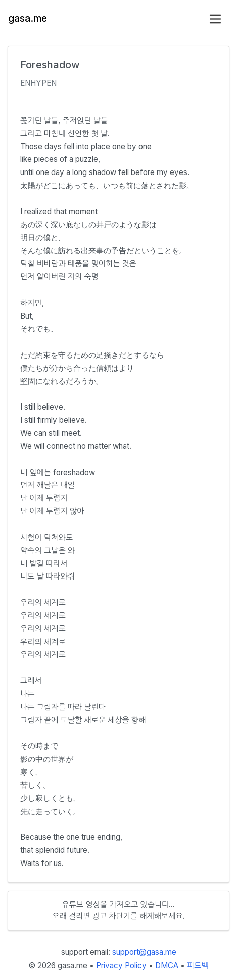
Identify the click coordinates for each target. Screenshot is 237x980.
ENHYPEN (38, 83)
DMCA (167, 966)
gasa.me (28, 18)
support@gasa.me (144, 952)
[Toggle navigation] (216, 19)
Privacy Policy (121, 966)
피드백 (198, 966)
